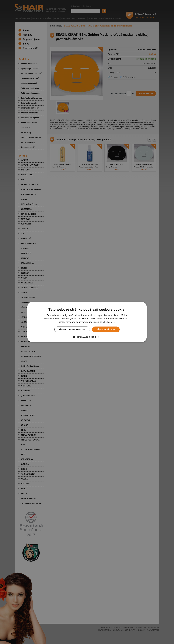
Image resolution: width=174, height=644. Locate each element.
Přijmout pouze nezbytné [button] (72, 329)
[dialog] (87, 322)
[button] (87, 337)
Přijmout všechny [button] (106, 329)
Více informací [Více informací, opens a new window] (109, 322)
